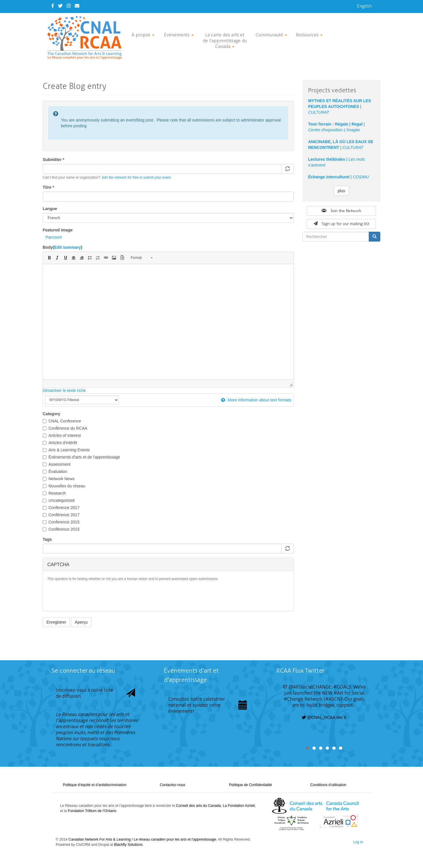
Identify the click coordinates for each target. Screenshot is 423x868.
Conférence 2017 (61, 515)
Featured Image (58, 230)
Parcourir (54, 237)
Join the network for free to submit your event (136, 177)
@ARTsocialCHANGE (310, 687)
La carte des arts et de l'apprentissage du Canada (225, 41)
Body (62, 247)
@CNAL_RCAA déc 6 (324, 717)
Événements (179, 35)
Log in (358, 842)
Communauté (271, 35)
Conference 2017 (61, 508)
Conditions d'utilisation (329, 785)
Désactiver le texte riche (64, 390)
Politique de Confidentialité (250, 785)
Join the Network (341, 211)
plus (341, 191)
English (364, 6)
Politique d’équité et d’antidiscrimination (95, 785)
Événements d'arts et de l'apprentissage (81, 457)
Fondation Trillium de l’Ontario (92, 811)
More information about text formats (256, 400)
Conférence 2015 (61, 529)
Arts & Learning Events (66, 450)
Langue (50, 209)
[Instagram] (69, 6)
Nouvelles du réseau (64, 486)
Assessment (57, 464)
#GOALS (342, 687)
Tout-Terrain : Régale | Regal (335, 124)
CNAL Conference (62, 421)
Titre (48, 187)
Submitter (54, 160)
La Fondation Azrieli (239, 806)
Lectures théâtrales (327, 159)
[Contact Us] (77, 6)
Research (54, 493)
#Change (293, 699)
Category (52, 414)
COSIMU (361, 177)
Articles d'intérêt (60, 443)
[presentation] (91, 596)
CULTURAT (319, 112)
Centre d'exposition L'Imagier (334, 130)
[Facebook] (53, 6)
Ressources (309, 35)
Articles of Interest (62, 435)
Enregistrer (56, 622)
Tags (47, 539)
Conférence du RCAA (65, 428)
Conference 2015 (61, 522)
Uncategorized (59, 500)
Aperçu (81, 622)
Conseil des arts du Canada (198, 806)
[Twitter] (60, 6)
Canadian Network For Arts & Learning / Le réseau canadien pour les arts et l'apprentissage (142, 839)
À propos (143, 35)
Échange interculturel (329, 177)
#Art (338, 693)
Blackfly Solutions (128, 845)
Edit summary (68, 247)
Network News (59, 479)
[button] (49, 258)
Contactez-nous (173, 785)
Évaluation (55, 472)
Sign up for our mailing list (341, 224)
